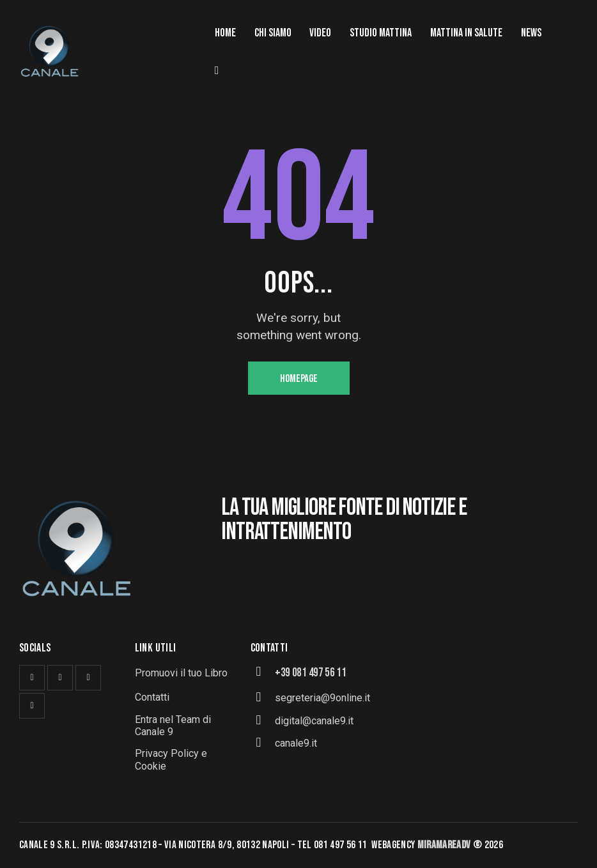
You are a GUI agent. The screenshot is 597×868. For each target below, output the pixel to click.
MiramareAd (442, 845)
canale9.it (296, 743)
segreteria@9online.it (322, 698)
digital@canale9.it (314, 721)
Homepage (299, 379)
